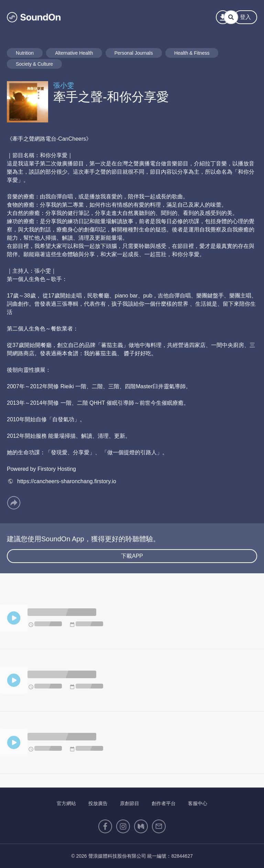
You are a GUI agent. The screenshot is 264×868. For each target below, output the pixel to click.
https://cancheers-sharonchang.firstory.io (62, 481)
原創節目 (130, 803)
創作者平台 (164, 803)
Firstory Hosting (57, 469)
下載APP (132, 556)
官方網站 (66, 803)
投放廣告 (98, 803)
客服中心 (198, 803)
